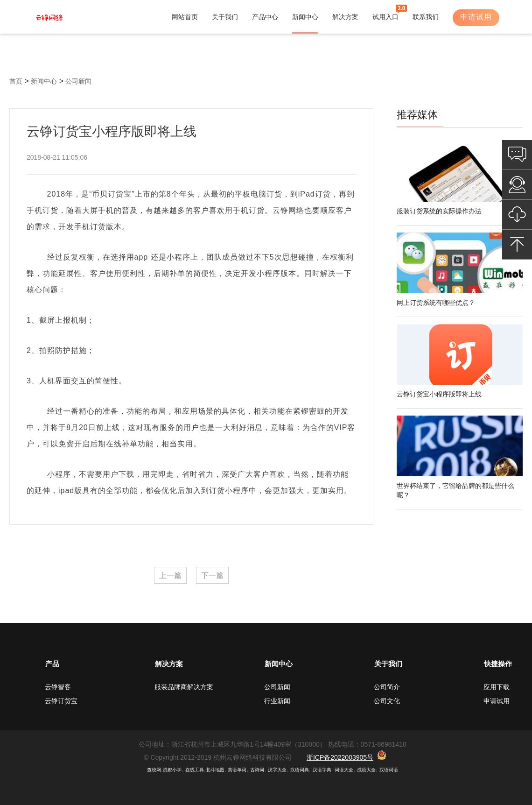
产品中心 (265, 17)
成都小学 (172, 770)
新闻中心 (305, 17)
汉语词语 (389, 770)
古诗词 (257, 770)
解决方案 (345, 17)
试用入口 (385, 17)
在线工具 (195, 770)
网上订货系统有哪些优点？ (436, 303)
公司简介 (387, 687)
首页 (16, 81)
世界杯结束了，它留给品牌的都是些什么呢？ (455, 490)
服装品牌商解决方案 (184, 687)
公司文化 (387, 701)
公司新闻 (78, 81)
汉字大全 (277, 770)
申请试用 (476, 17)
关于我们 (225, 17)
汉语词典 (300, 770)
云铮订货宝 (61, 701)
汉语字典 (322, 770)
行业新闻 (277, 701)
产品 (52, 664)
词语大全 (344, 770)
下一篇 (212, 576)
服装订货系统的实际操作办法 (439, 211)
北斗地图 (215, 770)
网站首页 (185, 17)
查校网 (154, 770)
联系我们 (426, 17)
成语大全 (366, 770)
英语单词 (237, 770)
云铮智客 (58, 687)
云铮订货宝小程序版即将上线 (439, 394)
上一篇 (170, 576)
